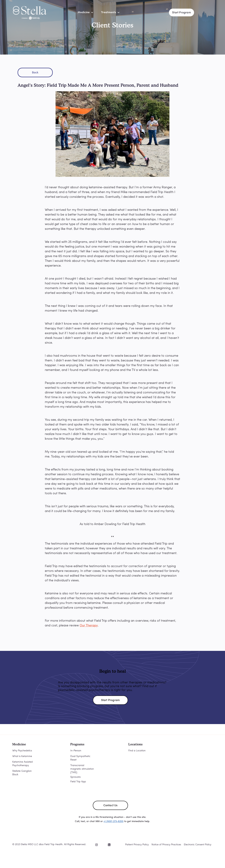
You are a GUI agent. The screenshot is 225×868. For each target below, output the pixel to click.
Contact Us (110, 806)
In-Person (76, 751)
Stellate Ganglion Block (22, 773)
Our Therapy (89, 626)
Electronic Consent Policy (198, 845)
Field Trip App (78, 782)
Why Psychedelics (22, 751)
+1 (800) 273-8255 (113, 821)
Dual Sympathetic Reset (80, 758)
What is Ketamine (22, 756)
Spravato (75, 777)
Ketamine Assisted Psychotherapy (22, 764)
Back (35, 73)
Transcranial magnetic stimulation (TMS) (82, 769)
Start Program (181, 13)
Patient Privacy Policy (137, 845)
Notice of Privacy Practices (166, 845)
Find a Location (137, 751)
